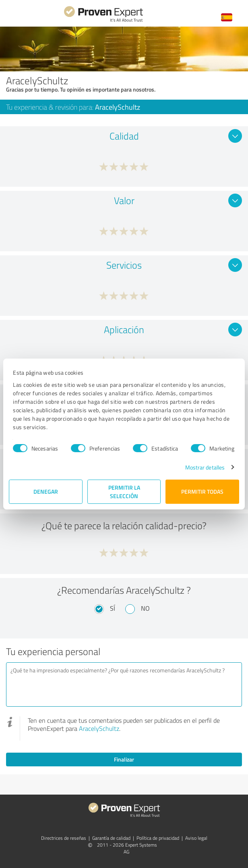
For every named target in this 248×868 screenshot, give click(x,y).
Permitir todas (202, 491)
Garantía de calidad (111, 838)
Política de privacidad (158, 838)
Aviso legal (196, 838)
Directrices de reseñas (64, 838)
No (145, 608)
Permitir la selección (124, 492)
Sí (113, 608)
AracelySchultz (99, 728)
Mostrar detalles (205, 467)
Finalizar (124, 759)
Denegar (46, 491)
